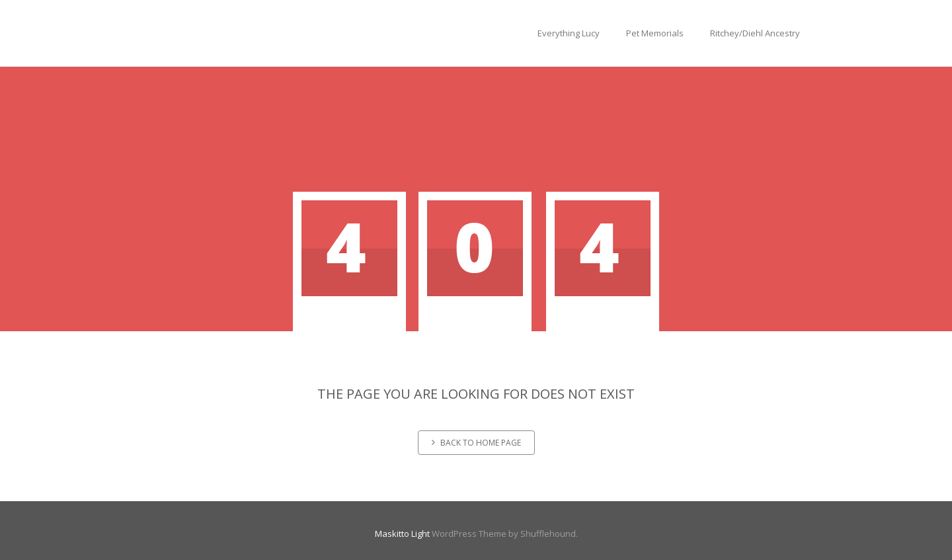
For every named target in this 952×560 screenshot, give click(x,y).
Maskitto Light (402, 534)
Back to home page (476, 443)
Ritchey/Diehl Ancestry (755, 33)
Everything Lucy (569, 33)
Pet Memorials (655, 33)
